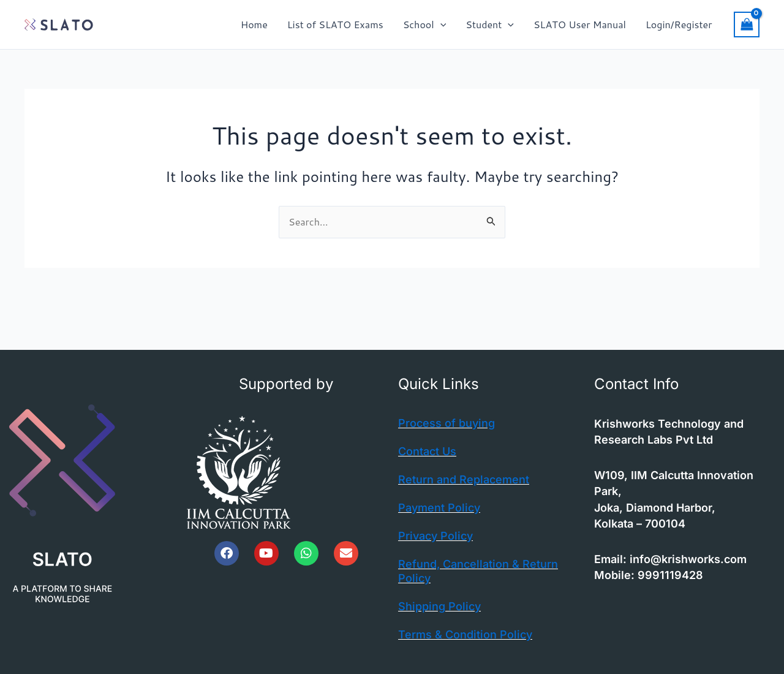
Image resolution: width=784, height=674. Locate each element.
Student (490, 25)
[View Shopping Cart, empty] (747, 25)
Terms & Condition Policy (465, 634)
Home (254, 24)
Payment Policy (439, 508)
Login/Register (679, 24)
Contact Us (427, 451)
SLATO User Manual (580, 24)
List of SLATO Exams (335, 24)
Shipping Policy (439, 606)
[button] (440, 25)
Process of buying (447, 423)
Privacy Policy (435, 536)
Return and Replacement (464, 479)
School (425, 25)
